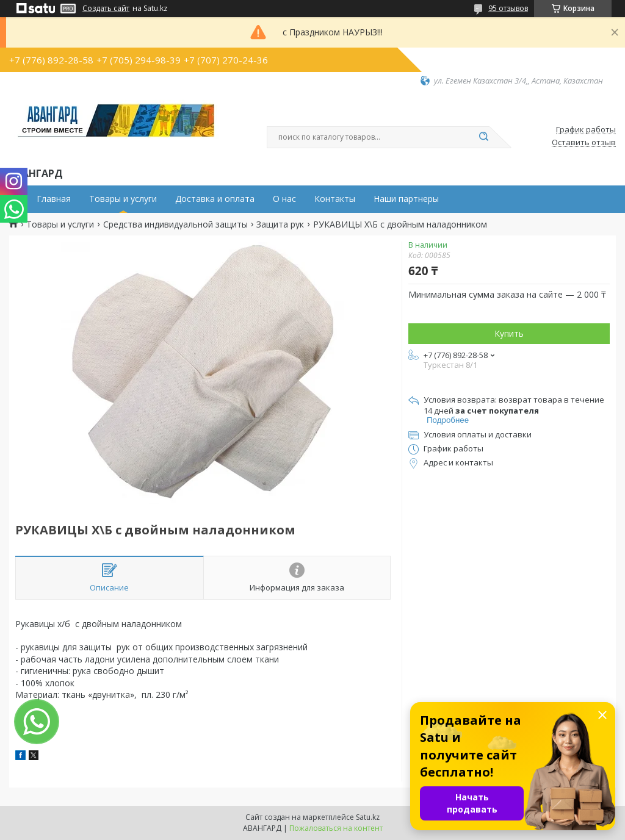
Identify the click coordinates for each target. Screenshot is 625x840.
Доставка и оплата (215, 199)
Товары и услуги (123, 199)
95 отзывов (508, 8)
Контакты (335, 199)
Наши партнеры (406, 199)
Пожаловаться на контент (336, 828)
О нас (284, 199)
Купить (509, 333)
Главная (54, 199)
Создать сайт (106, 9)
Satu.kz (368, 817)
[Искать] (483, 137)
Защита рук (280, 224)
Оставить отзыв (584, 143)
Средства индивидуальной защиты (175, 224)
